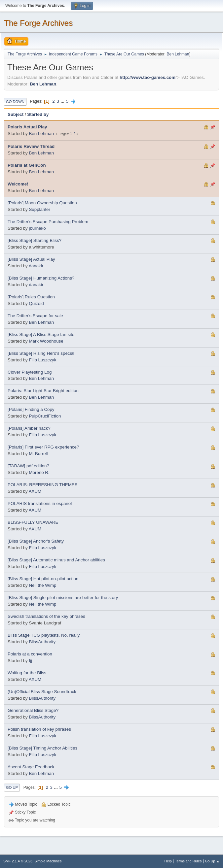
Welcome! (18, 184)
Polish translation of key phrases (39, 729)
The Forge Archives (38, 23)
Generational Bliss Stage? (33, 710)
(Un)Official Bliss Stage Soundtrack (42, 692)
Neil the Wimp (42, 585)
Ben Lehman (178, 54)
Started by (38, 114)
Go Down (15, 102)
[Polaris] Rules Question (31, 297)
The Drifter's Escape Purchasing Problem (48, 222)
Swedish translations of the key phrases (46, 616)
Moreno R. (39, 472)
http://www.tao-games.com (148, 77)
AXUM (35, 491)
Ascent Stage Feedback (31, 767)
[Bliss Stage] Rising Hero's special (41, 353)
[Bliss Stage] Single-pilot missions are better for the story (63, 598)
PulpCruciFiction (45, 416)
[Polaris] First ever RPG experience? (43, 447)
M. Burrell (38, 454)
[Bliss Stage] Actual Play (31, 259)
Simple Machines (48, 861)
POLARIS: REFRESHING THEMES (43, 485)
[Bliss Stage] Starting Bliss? (35, 240)
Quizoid (36, 303)
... (63, 101)
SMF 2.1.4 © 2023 (18, 861)
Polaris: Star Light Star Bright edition (43, 391)
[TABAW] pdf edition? (28, 466)
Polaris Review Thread (31, 146)
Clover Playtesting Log (30, 372)
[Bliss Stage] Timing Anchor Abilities (42, 748)
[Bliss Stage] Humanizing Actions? (41, 278)
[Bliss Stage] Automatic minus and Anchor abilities (56, 560)
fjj (30, 661)
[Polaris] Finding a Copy (31, 409)
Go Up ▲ (212, 861)
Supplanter (39, 209)
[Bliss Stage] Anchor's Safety (36, 541)
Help (168, 861)
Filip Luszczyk (42, 360)
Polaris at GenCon (27, 165)
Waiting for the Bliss (27, 673)
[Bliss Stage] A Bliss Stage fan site (41, 334)
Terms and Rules (188, 861)
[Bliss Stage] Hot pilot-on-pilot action (43, 579)
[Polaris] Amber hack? (29, 428)
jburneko (37, 228)
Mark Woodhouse (46, 341)
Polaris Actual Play (27, 127)
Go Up (12, 787)
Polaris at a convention (30, 654)
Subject (16, 114)
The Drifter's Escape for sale (35, 316)
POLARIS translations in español (40, 503)
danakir (36, 266)
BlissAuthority (42, 642)
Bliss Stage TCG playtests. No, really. (44, 635)
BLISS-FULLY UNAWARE (33, 522)
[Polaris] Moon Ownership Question (42, 203)
